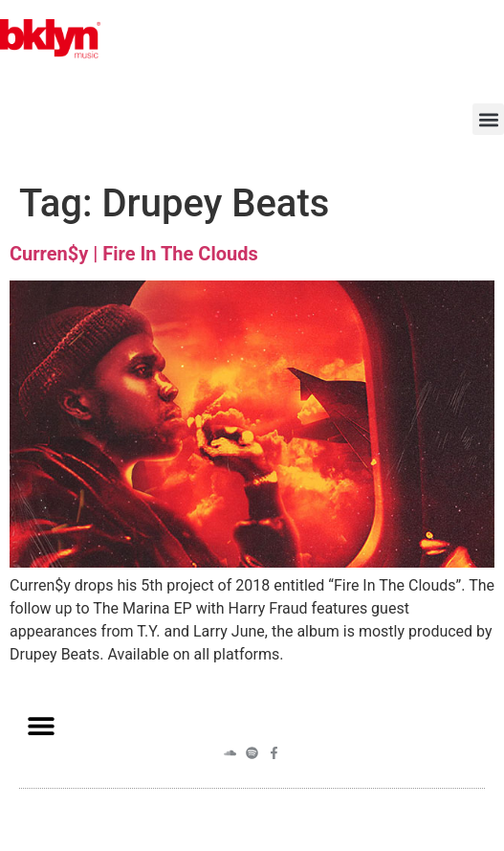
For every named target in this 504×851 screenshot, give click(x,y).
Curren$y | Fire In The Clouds (134, 254)
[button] (488, 119)
